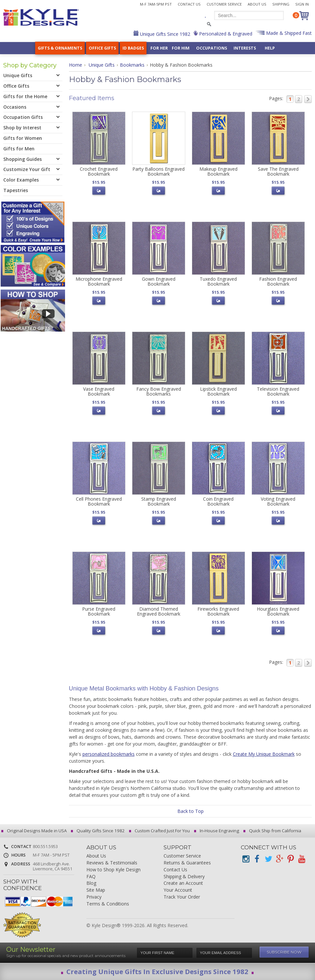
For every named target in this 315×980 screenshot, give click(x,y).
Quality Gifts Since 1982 (99, 831)
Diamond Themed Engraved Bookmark (159, 611)
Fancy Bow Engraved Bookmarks (159, 391)
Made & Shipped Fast (288, 33)
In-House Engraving (218, 831)
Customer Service (224, 4)
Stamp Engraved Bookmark (159, 501)
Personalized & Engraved (225, 34)
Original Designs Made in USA (35, 831)
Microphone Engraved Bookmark (99, 281)
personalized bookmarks (109, 754)
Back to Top (191, 811)
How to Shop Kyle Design (113, 870)
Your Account (178, 890)
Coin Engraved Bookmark (218, 501)
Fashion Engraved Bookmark (278, 281)
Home (76, 65)
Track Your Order (182, 897)
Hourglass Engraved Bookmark (278, 611)
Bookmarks (132, 65)
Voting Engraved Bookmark (278, 501)
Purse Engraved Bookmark (99, 611)
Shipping (281, 4)
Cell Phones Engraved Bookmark (99, 501)
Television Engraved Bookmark (278, 391)
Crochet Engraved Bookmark (99, 171)
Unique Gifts (102, 65)
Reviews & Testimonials (112, 863)
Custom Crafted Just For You (160, 831)
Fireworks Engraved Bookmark (218, 611)
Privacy (94, 897)
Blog (91, 883)
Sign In (302, 4)
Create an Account (183, 883)
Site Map (96, 890)
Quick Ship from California (273, 831)
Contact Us (189, 4)
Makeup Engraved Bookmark (218, 171)
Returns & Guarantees (187, 863)
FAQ (91, 877)
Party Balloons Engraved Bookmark (158, 171)
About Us (257, 4)
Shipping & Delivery (184, 877)
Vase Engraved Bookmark (99, 391)
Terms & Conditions (108, 904)
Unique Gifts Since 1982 (164, 34)
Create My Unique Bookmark (264, 754)
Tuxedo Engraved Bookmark (218, 281)
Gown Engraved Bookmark (159, 281)
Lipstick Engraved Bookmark (218, 391)
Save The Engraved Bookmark (278, 171)
